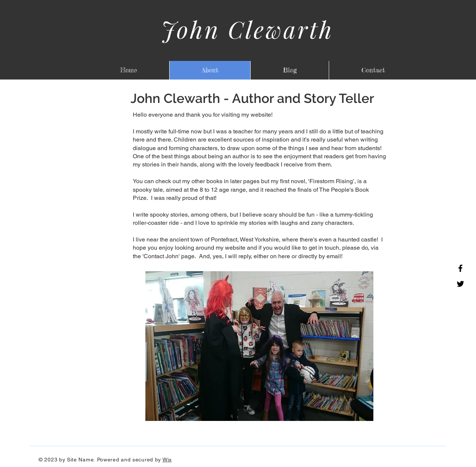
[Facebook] (460, 268)
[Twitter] (460, 284)
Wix (167, 460)
